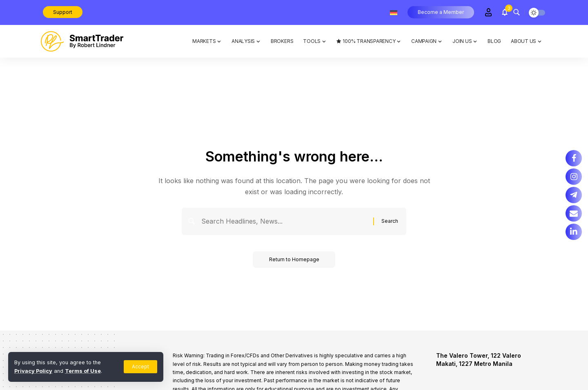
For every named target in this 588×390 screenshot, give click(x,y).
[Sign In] (488, 12)
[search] (517, 12)
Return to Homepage (294, 259)
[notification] (505, 12)
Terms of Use (83, 371)
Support (63, 12)
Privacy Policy (33, 371)
